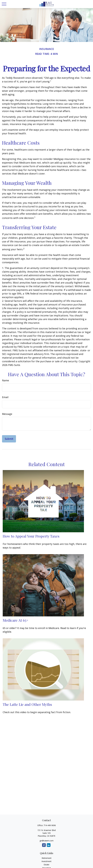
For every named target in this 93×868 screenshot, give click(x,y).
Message (7, 414)
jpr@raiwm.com (47, 841)
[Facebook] (44, 845)
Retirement (47, 858)
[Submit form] (9, 439)
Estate (46, 865)
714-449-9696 (50, 825)
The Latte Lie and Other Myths (27, 704)
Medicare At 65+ (16, 620)
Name (5, 380)
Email (5, 397)
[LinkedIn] (49, 845)
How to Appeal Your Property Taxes (31, 536)
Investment (46, 861)
